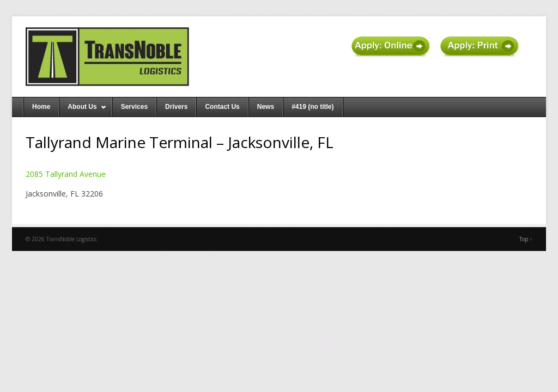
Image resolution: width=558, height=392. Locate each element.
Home (41, 107)
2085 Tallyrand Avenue (66, 174)
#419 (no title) (313, 107)
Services (134, 107)
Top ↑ (526, 239)
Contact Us (222, 107)
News (266, 107)
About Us (83, 110)
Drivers (176, 107)
